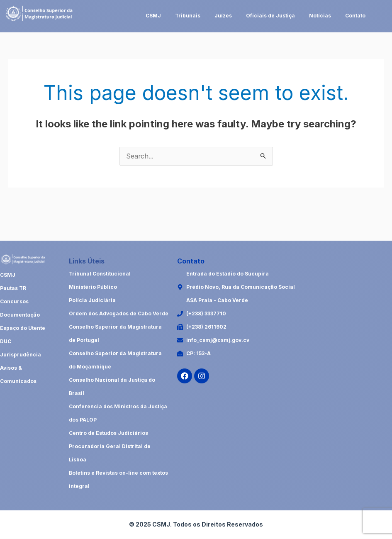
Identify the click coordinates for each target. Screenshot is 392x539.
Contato (355, 16)
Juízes (223, 16)
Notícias (320, 16)
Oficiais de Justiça (270, 16)
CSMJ (153, 16)
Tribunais (188, 16)
